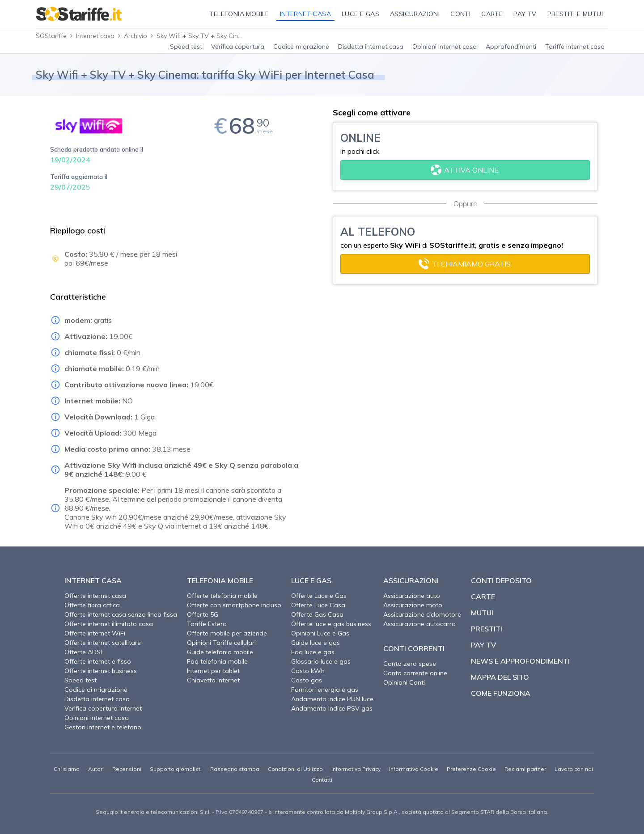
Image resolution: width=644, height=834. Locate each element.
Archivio (136, 36)
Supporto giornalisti (176, 769)
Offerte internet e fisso (98, 661)
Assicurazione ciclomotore (422, 614)
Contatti (322, 780)
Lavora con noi (574, 769)
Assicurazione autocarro (419, 624)
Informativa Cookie (414, 769)
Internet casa (95, 36)
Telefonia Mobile (220, 580)
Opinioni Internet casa (445, 47)
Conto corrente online (415, 673)
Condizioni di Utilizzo (295, 769)
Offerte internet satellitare (103, 643)
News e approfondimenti (520, 661)
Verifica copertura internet (103, 708)
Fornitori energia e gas (325, 690)
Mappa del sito (500, 677)
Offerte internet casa (95, 596)
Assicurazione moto (413, 605)
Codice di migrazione (96, 690)
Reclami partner (525, 769)
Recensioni (127, 769)
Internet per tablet (213, 671)
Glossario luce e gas (321, 661)
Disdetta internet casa (371, 47)
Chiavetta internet (213, 680)
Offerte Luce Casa (318, 605)
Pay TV (483, 645)
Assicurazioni (411, 580)
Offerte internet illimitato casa (109, 624)
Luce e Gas (311, 580)
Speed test (186, 47)
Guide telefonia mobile (220, 652)
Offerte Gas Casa (317, 614)
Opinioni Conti (404, 682)
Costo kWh (308, 671)
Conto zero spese (410, 664)
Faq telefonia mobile (217, 661)
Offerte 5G (203, 614)
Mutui (482, 613)
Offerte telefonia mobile (222, 596)
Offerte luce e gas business (331, 624)
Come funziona (501, 693)
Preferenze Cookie (471, 769)
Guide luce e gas (316, 643)
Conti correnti (414, 648)
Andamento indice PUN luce (332, 699)
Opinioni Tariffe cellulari (221, 643)
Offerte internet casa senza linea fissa (121, 614)
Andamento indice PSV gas (332, 708)
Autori (96, 769)
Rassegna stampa (235, 769)
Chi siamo (67, 769)
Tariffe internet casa (575, 47)
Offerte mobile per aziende (227, 633)
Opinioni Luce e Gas (320, 633)
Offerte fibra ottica (92, 605)
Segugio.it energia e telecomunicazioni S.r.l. (153, 812)
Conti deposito (501, 580)
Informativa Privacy (356, 769)
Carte (483, 597)
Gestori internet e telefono (103, 727)
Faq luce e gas (313, 652)
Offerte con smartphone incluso (234, 605)
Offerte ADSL (84, 652)
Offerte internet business (101, 671)
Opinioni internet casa (97, 718)
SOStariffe (51, 36)
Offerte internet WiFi (95, 633)
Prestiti (487, 629)
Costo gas (307, 680)
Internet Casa (93, 580)
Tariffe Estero (207, 624)
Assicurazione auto (412, 596)
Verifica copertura (238, 47)
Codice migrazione (301, 47)
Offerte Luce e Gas (319, 596)
